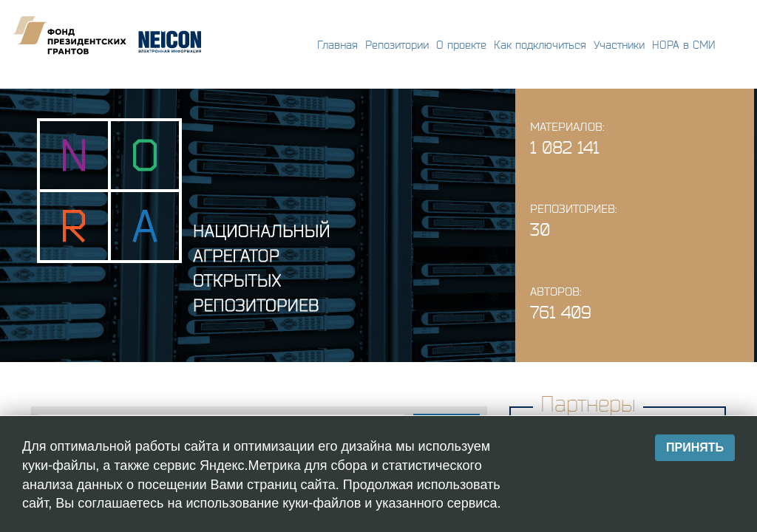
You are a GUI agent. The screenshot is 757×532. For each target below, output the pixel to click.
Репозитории (397, 45)
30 (540, 229)
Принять (695, 447)
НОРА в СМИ (684, 45)
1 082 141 (565, 147)
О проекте (461, 45)
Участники (619, 45)
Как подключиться (540, 45)
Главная (337, 45)
